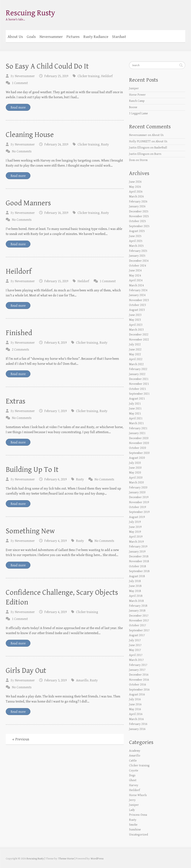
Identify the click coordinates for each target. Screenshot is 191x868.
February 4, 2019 (56, 541)
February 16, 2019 (56, 213)
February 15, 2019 (56, 281)
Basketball (161, 148)
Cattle (133, 761)
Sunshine (135, 830)
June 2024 (135, 271)
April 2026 (136, 192)
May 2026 (135, 187)
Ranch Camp (137, 101)
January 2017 (137, 670)
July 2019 (135, 522)
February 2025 (138, 251)
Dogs (132, 775)
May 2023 (135, 320)
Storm (144, 160)
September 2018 (139, 571)
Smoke (133, 825)
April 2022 (136, 359)
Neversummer (51, 37)
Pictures (73, 37)
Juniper (134, 88)
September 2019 (139, 512)
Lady (132, 810)
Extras (16, 401)
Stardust (119, 37)
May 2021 (135, 414)
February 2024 (138, 290)
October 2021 (138, 389)
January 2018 (137, 611)
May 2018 (135, 591)
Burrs (158, 154)
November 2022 (139, 340)
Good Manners (28, 203)
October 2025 (138, 221)
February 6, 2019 (56, 479)
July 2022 (135, 345)
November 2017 (139, 621)
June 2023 (135, 315)
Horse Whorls (138, 795)
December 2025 (139, 212)
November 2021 (139, 384)
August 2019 (137, 517)
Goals (31, 37)
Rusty (105, 144)
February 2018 (138, 606)
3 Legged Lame (138, 113)
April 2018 (136, 596)
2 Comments (21, 350)
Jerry (132, 800)
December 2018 (139, 557)
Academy (135, 751)
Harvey (134, 785)
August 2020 (137, 458)
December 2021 (139, 379)
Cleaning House (30, 135)
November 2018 (139, 561)
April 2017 (136, 655)
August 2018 (137, 576)
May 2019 (135, 532)
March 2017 (136, 660)
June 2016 (135, 704)
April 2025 (136, 241)
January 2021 (137, 433)
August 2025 (137, 231)
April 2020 (136, 478)
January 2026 (137, 206)
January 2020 (137, 492)
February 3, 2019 (56, 680)
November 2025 (139, 216)
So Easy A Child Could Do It (47, 66)
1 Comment (20, 83)
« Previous (21, 739)
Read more (18, 107)
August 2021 (137, 399)
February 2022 (138, 369)
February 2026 (138, 202)
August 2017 (137, 635)
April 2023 (136, 325)
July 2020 (135, 463)
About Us (15, 37)
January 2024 (137, 295)
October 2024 (138, 266)
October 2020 (138, 448)
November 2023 (139, 300)
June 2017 (135, 645)
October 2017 (138, 625)
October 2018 (138, 566)
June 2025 (135, 236)
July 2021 (135, 404)
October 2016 (138, 685)
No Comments (22, 151)
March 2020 (136, 483)
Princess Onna (138, 815)
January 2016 (137, 729)
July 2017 (135, 640)
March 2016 (136, 719)
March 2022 (136, 364)
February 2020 (138, 488)
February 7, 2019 (56, 411)
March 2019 (136, 542)
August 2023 (137, 310)
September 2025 (139, 226)
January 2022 (137, 374)
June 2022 (135, 350)
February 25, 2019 (56, 76)
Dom (132, 160)
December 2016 (139, 675)
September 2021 (139, 394)
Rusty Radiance (96, 37)
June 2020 (135, 468)
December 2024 (139, 261)
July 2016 (135, 699)
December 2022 (139, 335)
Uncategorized (138, 835)
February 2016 (138, 724)
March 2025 (136, 246)
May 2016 (135, 709)
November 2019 (139, 502)
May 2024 (135, 276)
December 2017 (139, 616)
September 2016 (139, 690)
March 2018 (136, 601)
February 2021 (138, 428)
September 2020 (139, 453)
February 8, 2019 (56, 343)
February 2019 (138, 547)
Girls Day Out (26, 671)
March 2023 (136, 330)
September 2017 (139, 631)
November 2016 (139, 680)
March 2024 (136, 286)
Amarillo (82, 680)
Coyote (134, 771)
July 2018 (135, 581)
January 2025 (137, 256)
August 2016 (137, 695)
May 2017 (135, 650)
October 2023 (138, 305)
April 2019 (136, 537)
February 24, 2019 (56, 144)
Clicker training (89, 76)
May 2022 (135, 354)
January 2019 (137, 552)
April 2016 (136, 714)
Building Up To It (32, 470)
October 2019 (138, 507)
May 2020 (135, 473)
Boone (133, 107)
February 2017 (138, 665)
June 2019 (135, 527)
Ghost (133, 780)
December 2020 (139, 438)
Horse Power (137, 95)
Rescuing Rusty (30, 13)
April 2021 (136, 418)
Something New (30, 531)
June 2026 (135, 182)
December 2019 (139, 497)
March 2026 (136, 197)
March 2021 (136, 423)
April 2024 (136, 280)
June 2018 (135, 586)
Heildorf (107, 76)
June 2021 (135, 409)
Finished (19, 333)
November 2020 (139, 443)
